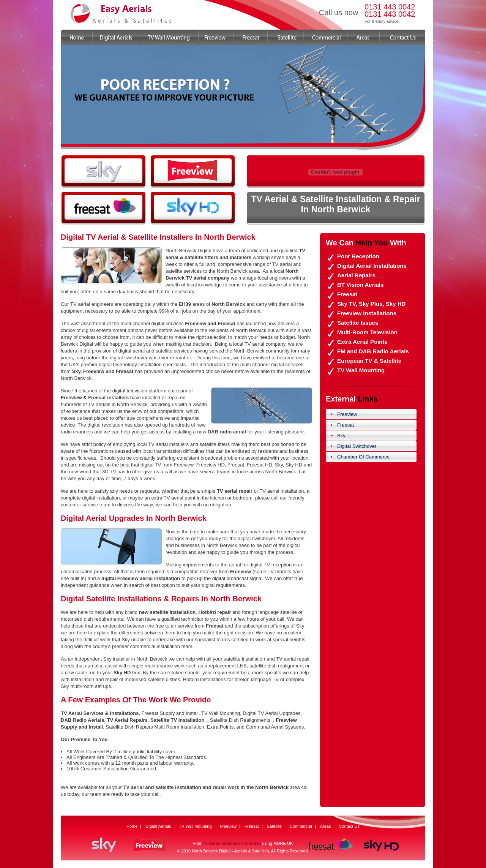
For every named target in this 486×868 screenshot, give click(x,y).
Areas (364, 37)
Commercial (326, 37)
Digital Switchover (357, 446)
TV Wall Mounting (170, 37)
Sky (341, 436)
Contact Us (402, 37)
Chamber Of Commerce (363, 457)
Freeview (216, 37)
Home (77, 37)
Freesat (251, 37)
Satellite (286, 37)
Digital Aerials (117, 37)
